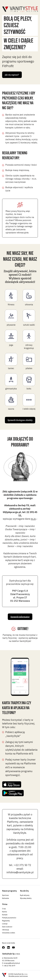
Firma (5, 904)
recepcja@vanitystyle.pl (12, 963)
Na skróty (24, 891)
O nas (4, 909)
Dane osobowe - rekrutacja (8, 928)
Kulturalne (6, 898)
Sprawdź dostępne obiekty (20, 420)
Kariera (5, 912)
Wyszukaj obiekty (26, 898)
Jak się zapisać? (12, 75)
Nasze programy (9, 891)
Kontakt (5, 915)
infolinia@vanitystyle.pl (20, 872)
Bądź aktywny (25, 895)
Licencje (5, 924)
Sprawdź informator (20, 617)
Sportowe (5, 895)
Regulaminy (6, 921)
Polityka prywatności (9, 918)
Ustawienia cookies (9, 933)
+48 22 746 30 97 (9, 966)
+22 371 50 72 (23, 865)
